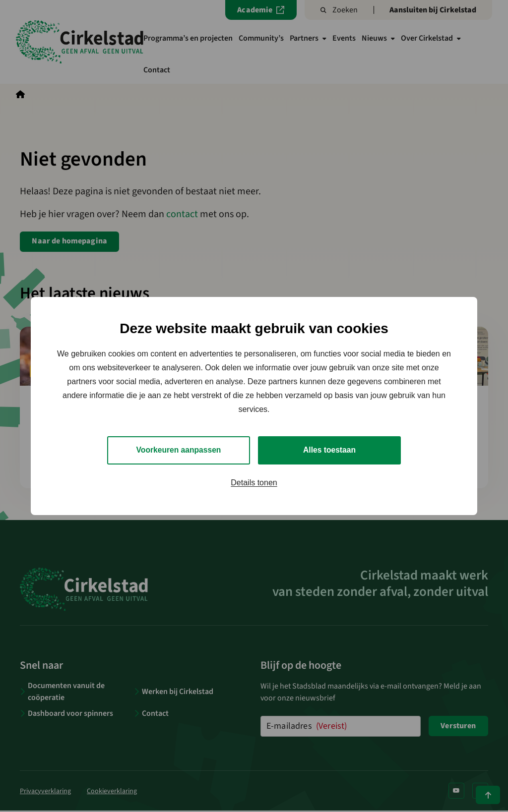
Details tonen (254, 483)
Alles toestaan (329, 450)
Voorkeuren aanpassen (179, 450)
